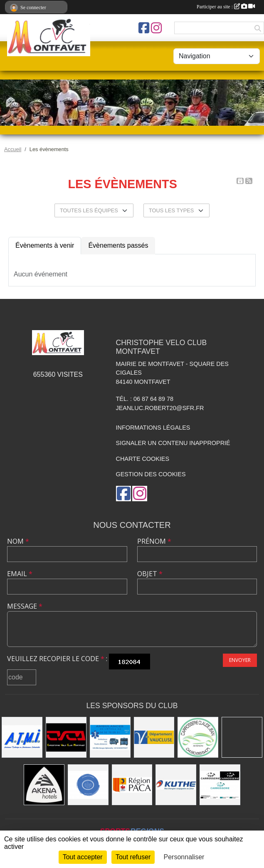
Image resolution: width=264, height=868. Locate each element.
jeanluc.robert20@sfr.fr (160, 408)
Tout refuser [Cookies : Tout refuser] (133, 857)
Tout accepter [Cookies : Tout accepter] (83, 857)
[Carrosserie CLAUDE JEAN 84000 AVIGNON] (198, 737)
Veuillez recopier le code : (57, 659)
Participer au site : (226, 7)
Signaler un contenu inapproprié (173, 443)
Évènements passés (118, 245)
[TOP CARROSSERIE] (220, 785)
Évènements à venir (45, 245)
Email (20, 574)
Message (25, 606)
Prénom (154, 541)
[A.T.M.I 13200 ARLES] (22, 737)
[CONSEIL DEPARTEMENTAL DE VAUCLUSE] (154, 737)
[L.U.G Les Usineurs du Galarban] (88, 785)
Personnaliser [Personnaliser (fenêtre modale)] (184, 857)
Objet (150, 574)
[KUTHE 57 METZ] (176, 785)
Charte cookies (143, 459)
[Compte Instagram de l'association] (156, 28)
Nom (18, 541)
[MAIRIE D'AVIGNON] (242, 737)
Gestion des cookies (151, 474)
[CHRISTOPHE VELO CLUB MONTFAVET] (66, 737)
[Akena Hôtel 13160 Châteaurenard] (44, 785)
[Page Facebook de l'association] (144, 28)
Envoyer (240, 660)
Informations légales (153, 428)
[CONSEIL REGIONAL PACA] (132, 785)
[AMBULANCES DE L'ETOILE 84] (110, 737)
